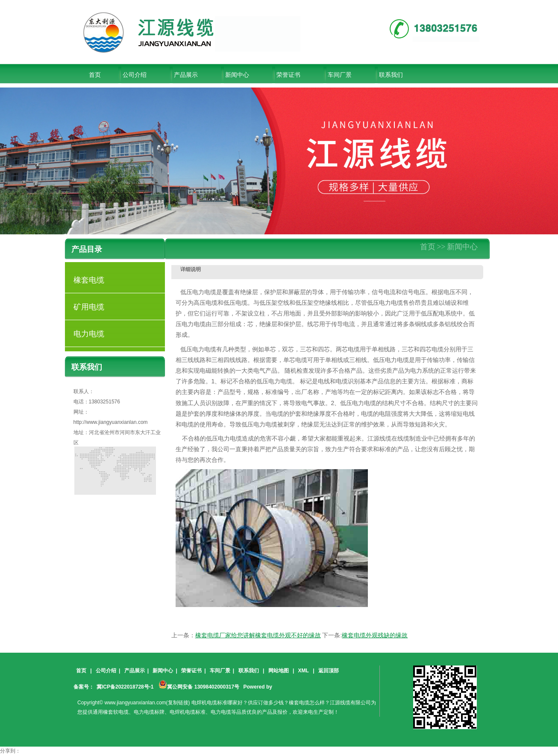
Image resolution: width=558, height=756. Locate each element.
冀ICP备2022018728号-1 (125, 687)
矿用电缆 (89, 307)
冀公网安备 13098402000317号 (199, 684)
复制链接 (178, 703)
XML (304, 671)
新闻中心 (237, 75)
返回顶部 (329, 671)
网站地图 (279, 671)
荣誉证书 (288, 75)
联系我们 (391, 75)
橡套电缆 (89, 280)
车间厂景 (340, 75)
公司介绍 (135, 75)
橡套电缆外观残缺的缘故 (375, 635)
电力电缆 (89, 334)
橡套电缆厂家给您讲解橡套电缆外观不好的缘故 (258, 635)
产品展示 (186, 75)
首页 (428, 247)
